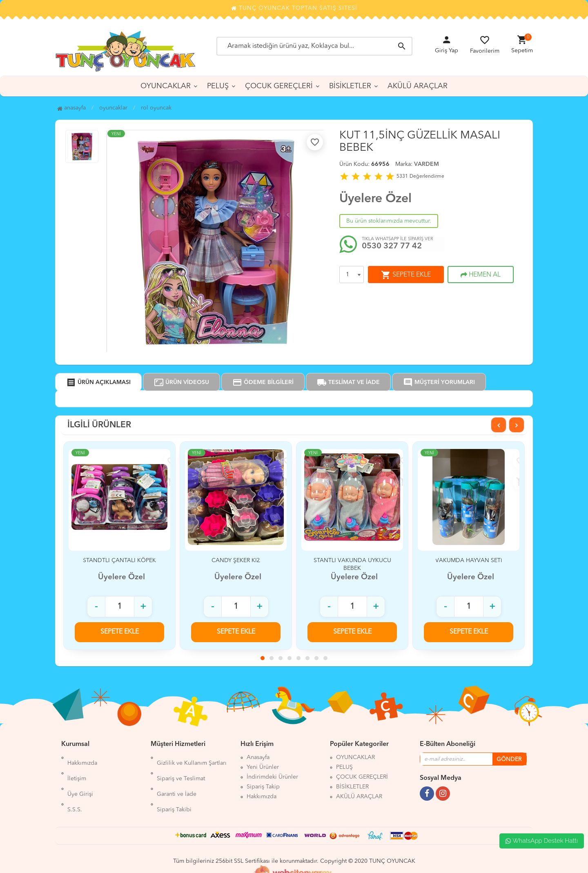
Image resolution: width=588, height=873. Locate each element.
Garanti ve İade (177, 777)
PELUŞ (218, 86)
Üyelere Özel (375, 199)
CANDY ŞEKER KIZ (236, 560)
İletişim (77, 767)
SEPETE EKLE (406, 275)
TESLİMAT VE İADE (348, 382)
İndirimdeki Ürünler (272, 777)
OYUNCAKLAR (166, 86)
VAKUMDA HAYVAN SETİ (469, 560)
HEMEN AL (481, 275)
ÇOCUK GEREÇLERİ (279, 86)
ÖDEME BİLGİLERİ (263, 382)
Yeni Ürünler (263, 767)
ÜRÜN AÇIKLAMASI (98, 382)
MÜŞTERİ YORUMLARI (439, 382)
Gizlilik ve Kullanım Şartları (192, 757)
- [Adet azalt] (96, 607)
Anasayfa (71, 108)
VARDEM (427, 164)
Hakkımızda (82, 757)
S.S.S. (75, 787)
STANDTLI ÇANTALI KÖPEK (119, 560)
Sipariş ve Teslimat (181, 767)
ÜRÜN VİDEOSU (182, 382)
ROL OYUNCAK (156, 108)
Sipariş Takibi (174, 787)
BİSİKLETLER (350, 86)
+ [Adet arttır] (143, 607)
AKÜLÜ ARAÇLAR (418, 86)
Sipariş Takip (263, 787)
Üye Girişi (80, 777)
